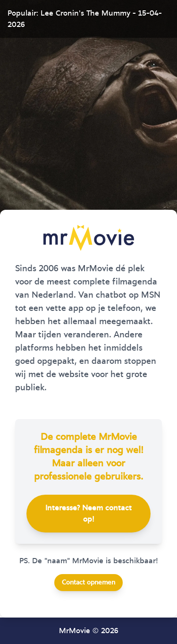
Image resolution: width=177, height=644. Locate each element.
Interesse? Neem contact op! (88, 514)
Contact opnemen (88, 583)
